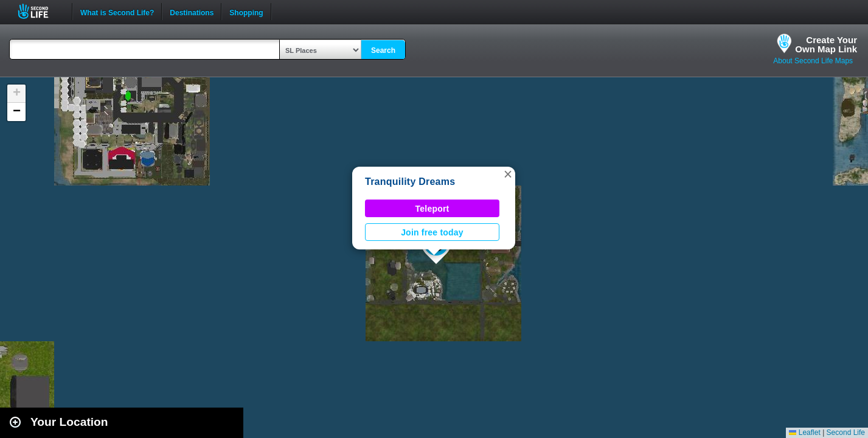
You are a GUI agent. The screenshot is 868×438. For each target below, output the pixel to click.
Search (383, 50)
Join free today (432, 232)
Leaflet (804, 433)
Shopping (246, 12)
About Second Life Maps (813, 61)
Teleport (432, 209)
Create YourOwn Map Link (826, 44)
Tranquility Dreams (410, 182)
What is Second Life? (117, 12)
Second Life (40, 11)
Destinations (192, 12)
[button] (508, 174)
